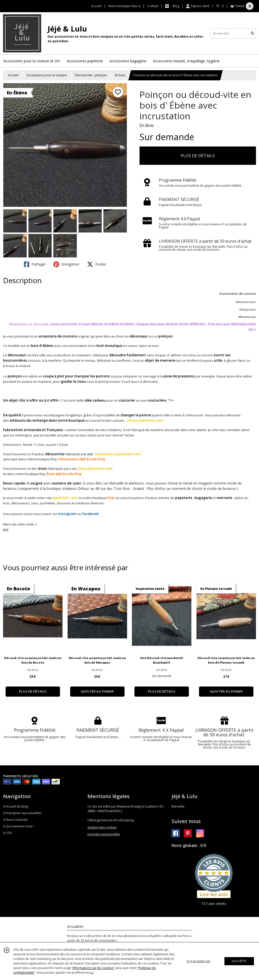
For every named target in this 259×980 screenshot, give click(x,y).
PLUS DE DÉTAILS (198, 156)
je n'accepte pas (199, 961)
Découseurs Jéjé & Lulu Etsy (82, 459)
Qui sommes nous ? (19, 826)
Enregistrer (66, 264)
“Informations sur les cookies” (93, 968)
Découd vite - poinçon (91, 75)
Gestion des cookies (102, 827)
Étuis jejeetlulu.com (95, 469)
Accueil (13, 75)
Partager (35, 264)
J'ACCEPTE (239, 961)
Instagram (67, 514)
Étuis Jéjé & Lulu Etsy (64, 474)
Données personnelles (104, 834)
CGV (7, 833)
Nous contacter (16, 820)
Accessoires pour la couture (47, 75)
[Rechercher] (252, 33)
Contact (153, 6)
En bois (120, 75)
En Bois (147, 125)
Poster (97, 264)
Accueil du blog (16, 806)
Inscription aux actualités (22, 813)
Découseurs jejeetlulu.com (118, 454)
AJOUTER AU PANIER (97, 691)
